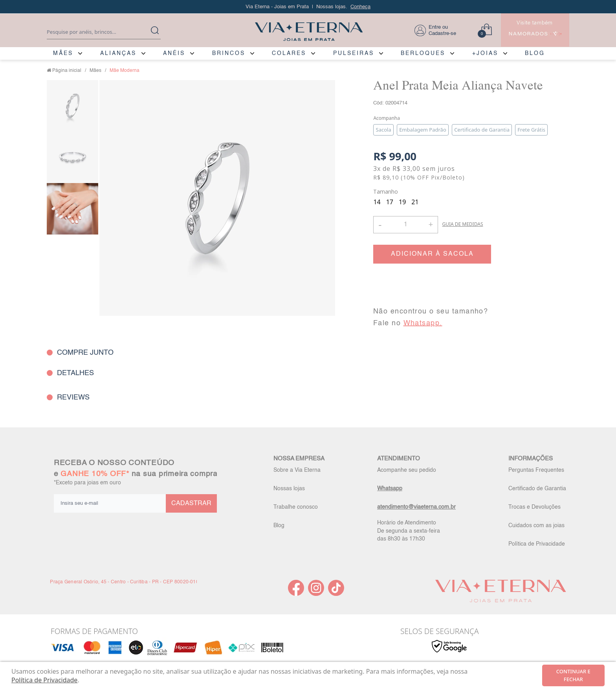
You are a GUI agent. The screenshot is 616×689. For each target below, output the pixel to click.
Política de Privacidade (537, 544)
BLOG (535, 53)
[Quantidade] (406, 225)
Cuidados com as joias (536, 526)
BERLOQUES (423, 53)
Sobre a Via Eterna (297, 470)
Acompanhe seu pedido (407, 470)
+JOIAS (485, 53)
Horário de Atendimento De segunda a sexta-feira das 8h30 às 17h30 (409, 531)
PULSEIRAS (354, 53)
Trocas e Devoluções (534, 507)
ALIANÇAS (118, 53)
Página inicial (67, 71)
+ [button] (431, 224)
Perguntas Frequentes (536, 470)
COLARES (289, 53)
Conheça (360, 7)
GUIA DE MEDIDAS (462, 224)
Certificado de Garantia (537, 489)
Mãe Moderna (125, 71)
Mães (95, 71)
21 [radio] (415, 202)
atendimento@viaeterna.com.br (416, 507)
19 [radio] (402, 202)
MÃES (63, 53)
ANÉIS (174, 53)
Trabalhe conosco (296, 507)
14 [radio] (377, 202)
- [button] (380, 224)
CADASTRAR (191, 504)
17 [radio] (390, 202)
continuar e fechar (573, 675)
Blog (279, 526)
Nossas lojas (289, 489)
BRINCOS (229, 53)
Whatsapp (390, 489)
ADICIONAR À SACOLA (432, 254)
